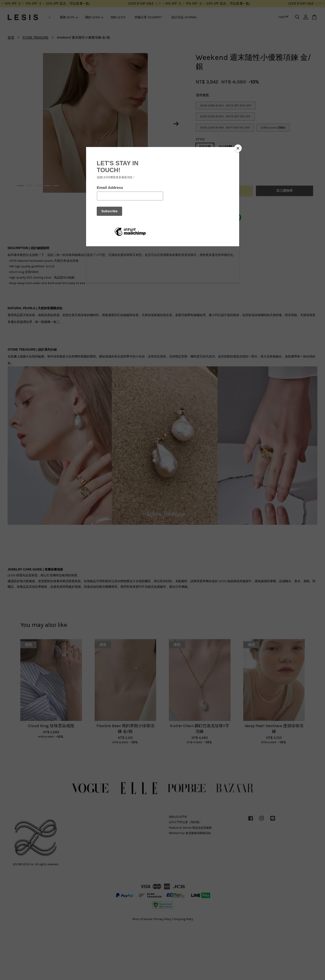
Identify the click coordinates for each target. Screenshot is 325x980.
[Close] (238, 148)
